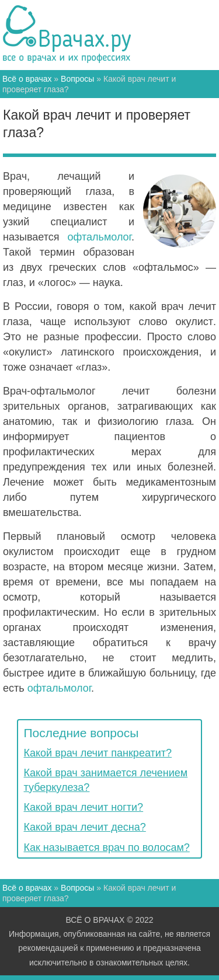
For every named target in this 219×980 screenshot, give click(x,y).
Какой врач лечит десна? (85, 827)
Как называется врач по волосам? (107, 848)
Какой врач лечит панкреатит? (98, 753)
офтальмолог (100, 237)
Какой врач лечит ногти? (84, 807)
